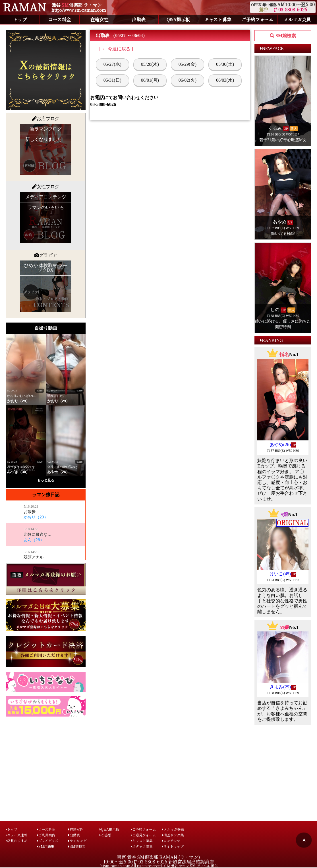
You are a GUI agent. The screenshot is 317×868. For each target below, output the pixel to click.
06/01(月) (150, 80)
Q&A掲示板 (178, 20)
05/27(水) (112, 64)
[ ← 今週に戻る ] (116, 49)
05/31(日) (112, 80)
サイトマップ (173, 846)
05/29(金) (187, 64)
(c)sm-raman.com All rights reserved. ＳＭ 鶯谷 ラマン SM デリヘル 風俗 (159, 866)
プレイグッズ (48, 841)
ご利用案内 (46, 835)
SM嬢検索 (77, 846)
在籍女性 (99, 20)
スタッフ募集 (142, 846)
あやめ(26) (280, 445)
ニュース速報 (16, 835)
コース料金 (60, 20)
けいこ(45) (280, 574)
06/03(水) (225, 80)
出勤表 (139, 20)
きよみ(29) (280, 687)
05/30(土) (225, 64)
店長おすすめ (17, 841)
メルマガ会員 (297, 20)
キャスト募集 (218, 20)
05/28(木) (150, 64)
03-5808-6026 (290, 10)
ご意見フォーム (143, 835)
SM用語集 (46, 846)
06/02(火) (187, 80)
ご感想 (105, 835)
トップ (20, 20)
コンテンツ (171, 841)
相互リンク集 (173, 835)
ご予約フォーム (257, 20)
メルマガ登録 (173, 829)
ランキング (77, 841)
